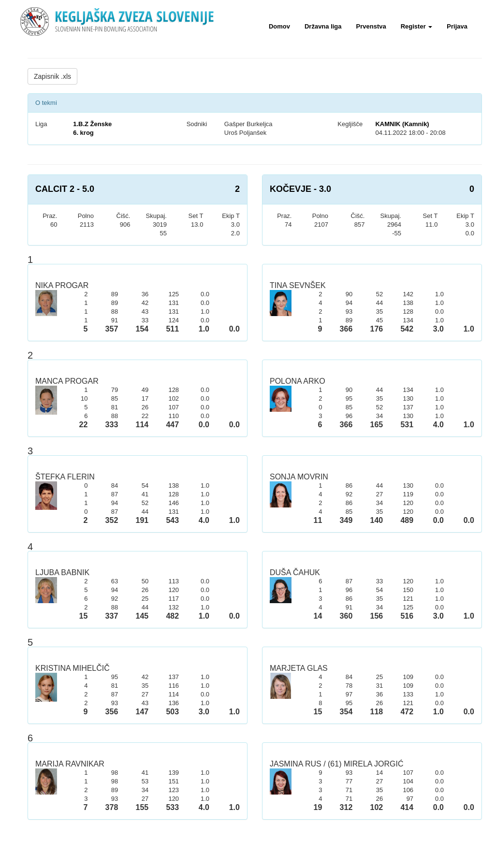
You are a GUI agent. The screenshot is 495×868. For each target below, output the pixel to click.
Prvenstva (371, 26)
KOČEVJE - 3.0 (300, 189)
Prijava (457, 26)
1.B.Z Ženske (92, 124)
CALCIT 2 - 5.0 (65, 189)
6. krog (83, 133)
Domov (279, 26)
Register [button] (417, 26)
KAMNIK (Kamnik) (402, 124)
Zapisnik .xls (52, 76)
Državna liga (323, 26)
